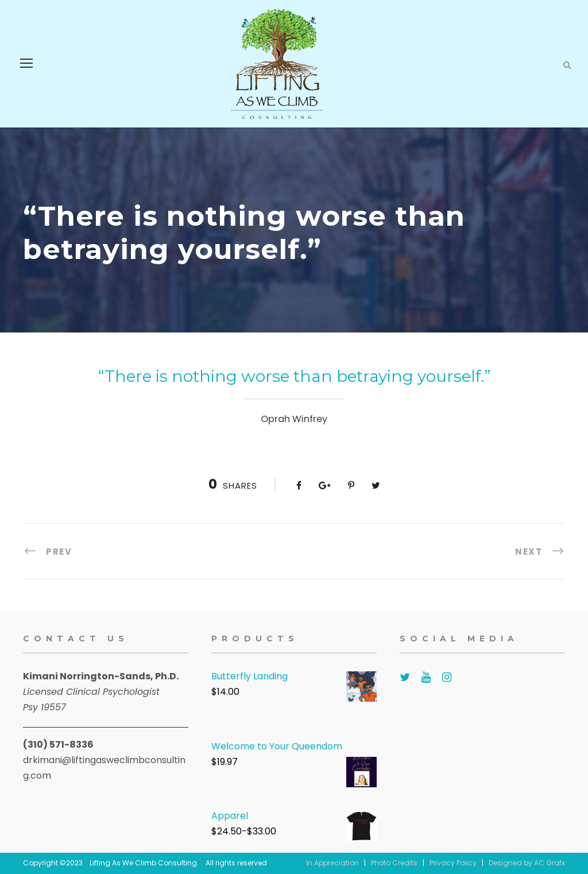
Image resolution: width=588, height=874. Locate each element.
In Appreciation (332, 863)
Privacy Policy (453, 863)
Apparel (230, 816)
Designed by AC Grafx (527, 863)
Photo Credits (394, 863)
